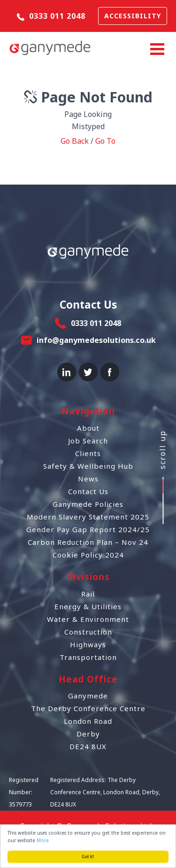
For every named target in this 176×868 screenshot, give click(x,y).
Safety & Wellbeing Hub (88, 466)
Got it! (88, 856)
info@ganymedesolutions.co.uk (96, 340)
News (88, 479)
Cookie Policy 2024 (88, 555)
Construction (88, 632)
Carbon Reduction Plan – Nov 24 (88, 542)
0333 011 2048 (51, 16)
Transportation (88, 657)
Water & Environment (88, 619)
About (88, 428)
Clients (88, 453)
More (43, 840)
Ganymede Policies (88, 504)
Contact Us (88, 491)
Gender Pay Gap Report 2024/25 (88, 529)
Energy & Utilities (88, 606)
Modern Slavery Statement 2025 (88, 517)
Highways (88, 644)
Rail (88, 594)
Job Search (88, 441)
